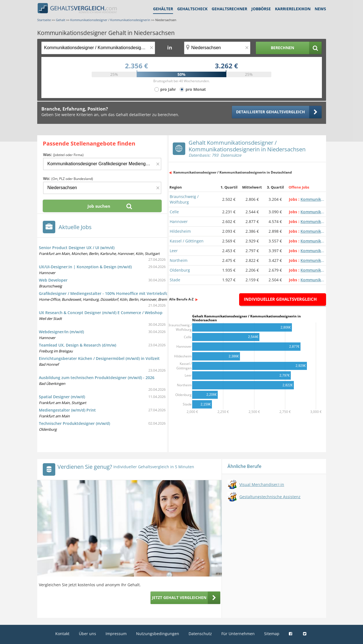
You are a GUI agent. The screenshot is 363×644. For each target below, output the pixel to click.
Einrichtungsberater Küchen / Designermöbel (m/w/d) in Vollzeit (99, 358)
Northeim (179, 260)
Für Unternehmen (238, 634)
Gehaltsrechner (229, 9)
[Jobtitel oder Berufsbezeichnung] (98, 48)
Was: (63, 155)
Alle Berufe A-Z (181, 299)
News (320, 9)
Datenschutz (200, 634)
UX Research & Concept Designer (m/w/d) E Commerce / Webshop (101, 313)
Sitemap (272, 634)
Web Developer (53, 280)
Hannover (179, 221)
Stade (175, 280)
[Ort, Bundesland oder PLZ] (217, 48)
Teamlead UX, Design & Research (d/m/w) (77, 345)
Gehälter (163, 9)
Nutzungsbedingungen (158, 634)
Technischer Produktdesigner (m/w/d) (74, 423)
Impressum (116, 634)
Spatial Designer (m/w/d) (62, 397)
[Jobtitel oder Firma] (102, 164)
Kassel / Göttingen (187, 241)
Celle (174, 212)
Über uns (87, 634)
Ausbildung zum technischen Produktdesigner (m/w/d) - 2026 (97, 378)
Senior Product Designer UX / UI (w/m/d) (77, 248)
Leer (174, 251)
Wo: (68, 178)
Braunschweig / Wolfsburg (184, 199)
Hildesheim (180, 231)
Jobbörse (261, 9)
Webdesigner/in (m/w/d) (61, 332)
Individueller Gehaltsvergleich (280, 299)
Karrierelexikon (293, 9)
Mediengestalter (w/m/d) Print (67, 410)
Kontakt (62, 634)
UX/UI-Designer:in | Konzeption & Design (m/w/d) (85, 267)
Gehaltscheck (192, 9)
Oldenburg (180, 270)
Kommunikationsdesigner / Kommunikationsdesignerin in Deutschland (233, 172)
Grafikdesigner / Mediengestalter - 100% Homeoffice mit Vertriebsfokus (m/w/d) (114, 293)
